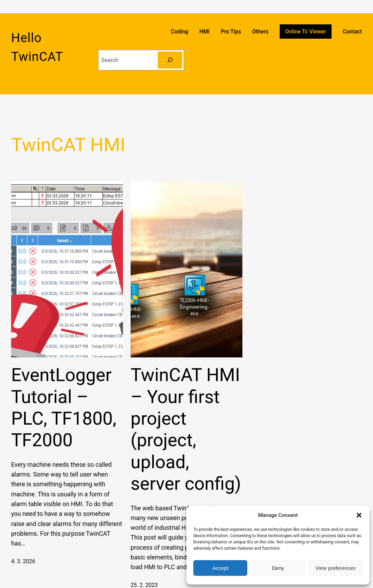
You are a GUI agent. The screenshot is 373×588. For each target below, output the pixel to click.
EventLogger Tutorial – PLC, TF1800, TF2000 (64, 408)
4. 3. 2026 (23, 561)
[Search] (170, 60)
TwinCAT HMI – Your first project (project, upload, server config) (186, 429)
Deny (278, 568)
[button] (359, 515)
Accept (220, 568)
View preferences (336, 568)
